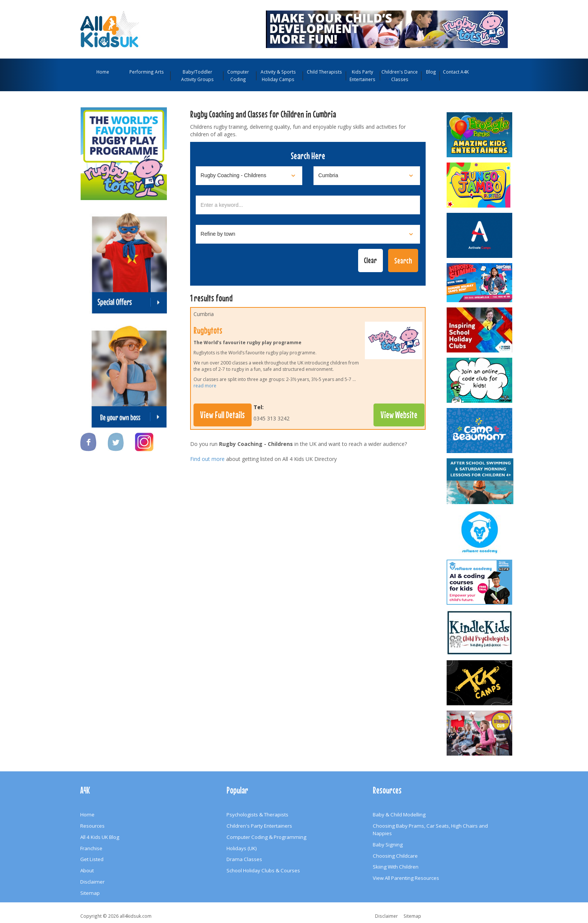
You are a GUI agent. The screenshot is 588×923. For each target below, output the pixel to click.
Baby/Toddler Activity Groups (197, 75)
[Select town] (308, 234)
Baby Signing (388, 845)
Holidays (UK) (242, 848)
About (87, 870)
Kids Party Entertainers (362, 75)
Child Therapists (324, 72)
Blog (431, 72)
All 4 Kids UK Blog (100, 837)
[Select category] (249, 176)
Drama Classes (244, 859)
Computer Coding (238, 75)
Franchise (91, 848)
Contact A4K (456, 72)
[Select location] (367, 176)
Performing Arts (147, 72)
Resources (92, 826)
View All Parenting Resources (406, 878)
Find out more (207, 459)
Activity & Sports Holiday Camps (278, 75)
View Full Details (223, 415)
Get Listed (92, 859)
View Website (399, 415)
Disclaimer (92, 882)
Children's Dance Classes (400, 75)
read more (205, 386)
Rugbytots (208, 330)
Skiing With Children (396, 867)
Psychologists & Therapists (257, 815)
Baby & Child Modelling (399, 815)
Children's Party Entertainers (259, 826)
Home (103, 72)
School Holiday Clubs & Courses (263, 870)
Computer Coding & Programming (266, 837)
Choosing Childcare (395, 856)
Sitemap (90, 893)
